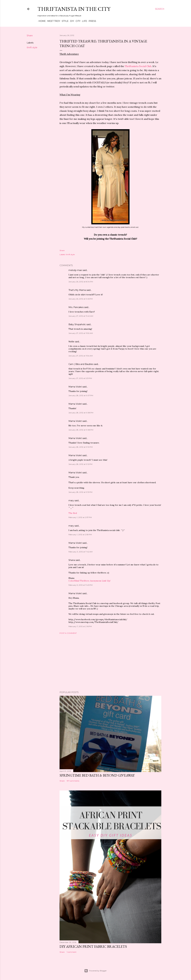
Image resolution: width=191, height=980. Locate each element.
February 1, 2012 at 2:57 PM (80, 517)
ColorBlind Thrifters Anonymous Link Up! (89, 581)
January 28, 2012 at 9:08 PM (81, 413)
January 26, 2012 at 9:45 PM (81, 299)
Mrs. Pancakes (76, 307)
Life (83, 21)
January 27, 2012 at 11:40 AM (81, 316)
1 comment (72, 952)
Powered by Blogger (95, 971)
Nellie (71, 342)
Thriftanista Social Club (138, 66)
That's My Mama (77, 290)
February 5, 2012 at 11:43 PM (81, 585)
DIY (71, 21)
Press (91, 21)
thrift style (32, 47)
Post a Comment (68, 633)
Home (41, 21)
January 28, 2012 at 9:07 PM (81, 395)
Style (64, 21)
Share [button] (30, 36)
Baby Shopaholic (77, 324)
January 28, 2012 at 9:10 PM (81, 447)
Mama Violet (75, 387)
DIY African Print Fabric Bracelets (93, 946)
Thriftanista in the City (74, 9)
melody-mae (75, 270)
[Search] (160, 9)
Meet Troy (53, 21)
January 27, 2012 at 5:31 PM (80, 378)
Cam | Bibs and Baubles (81, 364)
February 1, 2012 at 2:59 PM (80, 535)
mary (71, 501)
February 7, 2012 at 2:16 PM (80, 626)
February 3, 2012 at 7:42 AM (81, 552)
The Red (73, 513)
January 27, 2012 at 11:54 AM (81, 356)
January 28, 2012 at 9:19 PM (80, 492)
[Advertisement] (110, 663)
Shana (72, 560)
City (77, 21)
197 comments (73, 781)
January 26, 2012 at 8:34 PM (81, 282)
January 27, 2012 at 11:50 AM (81, 333)
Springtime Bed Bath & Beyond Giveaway (97, 775)
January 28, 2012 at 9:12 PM (80, 464)
